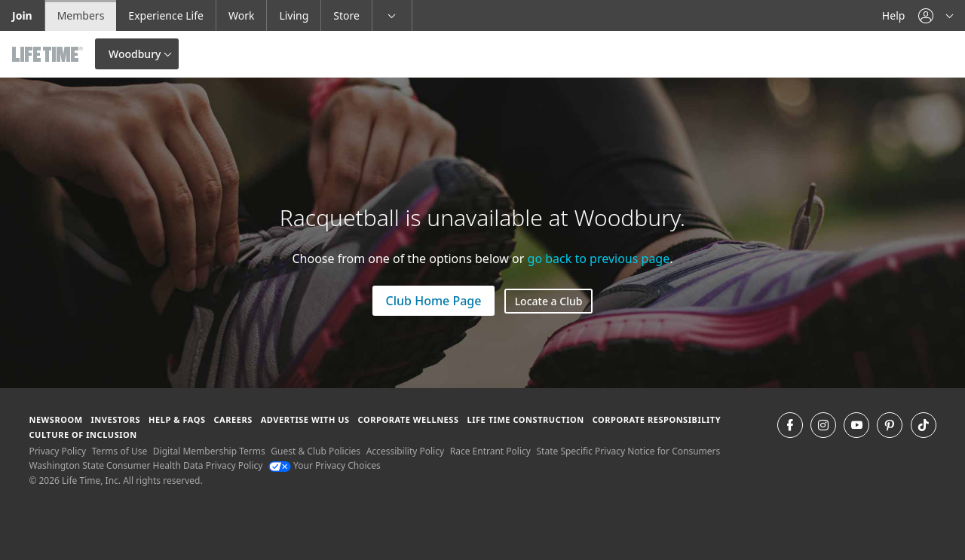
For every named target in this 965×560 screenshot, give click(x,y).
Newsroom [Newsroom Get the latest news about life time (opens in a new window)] (55, 419)
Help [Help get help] (894, 15)
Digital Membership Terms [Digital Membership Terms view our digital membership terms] (209, 451)
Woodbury (135, 54)
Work (241, 15)
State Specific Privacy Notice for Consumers (629, 451)
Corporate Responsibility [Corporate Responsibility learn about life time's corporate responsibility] (657, 419)
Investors (115, 419)
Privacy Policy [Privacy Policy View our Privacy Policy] (57, 451)
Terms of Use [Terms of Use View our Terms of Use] (119, 451)
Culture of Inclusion (83, 435)
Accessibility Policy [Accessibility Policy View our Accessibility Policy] (405, 451)
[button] (936, 15)
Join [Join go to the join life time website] (22, 15)
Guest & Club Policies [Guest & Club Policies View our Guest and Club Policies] (316, 451)
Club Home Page (434, 301)
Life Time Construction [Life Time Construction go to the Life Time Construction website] (525, 419)
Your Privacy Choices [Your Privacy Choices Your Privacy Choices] (325, 465)
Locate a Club (549, 301)
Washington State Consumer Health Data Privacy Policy (146, 465)
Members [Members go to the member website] (81, 15)
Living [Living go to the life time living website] (294, 15)
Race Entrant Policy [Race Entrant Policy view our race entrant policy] (490, 451)
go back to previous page (599, 259)
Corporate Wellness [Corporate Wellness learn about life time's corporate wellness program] (409, 419)
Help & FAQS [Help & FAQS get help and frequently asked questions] (177, 419)
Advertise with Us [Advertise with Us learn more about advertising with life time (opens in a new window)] (305, 419)
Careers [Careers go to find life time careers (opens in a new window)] (233, 419)
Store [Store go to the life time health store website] (346, 15)
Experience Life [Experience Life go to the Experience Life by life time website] (166, 15)
